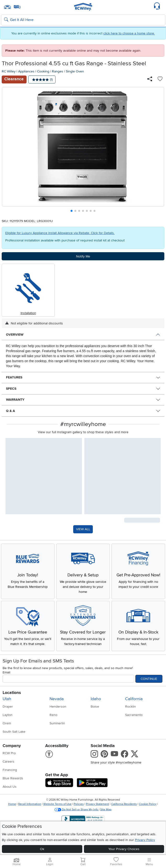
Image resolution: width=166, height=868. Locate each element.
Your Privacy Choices (124, 849)
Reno (53, 715)
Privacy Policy (145, 840)
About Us (10, 787)
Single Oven (75, 71)
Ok (42, 849)
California (134, 699)
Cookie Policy (148, 804)
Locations (12, 693)
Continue (149, 679)
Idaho (96, 699)
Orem (7, 723)
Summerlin (57, 723)
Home (12, 804)
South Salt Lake (14, 732)
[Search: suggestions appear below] (83, 20)
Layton (8, 715)
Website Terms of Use (57, 804)
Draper (8, 707)
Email (6, 672)
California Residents (124, 804)
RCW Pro (9, 753)
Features (14, 377)
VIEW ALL (83, 529)
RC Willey (9, 71)
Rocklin (130, 707)
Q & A (11, 411)
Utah (7, 699)
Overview (15, 335)
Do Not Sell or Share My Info (77, 810)
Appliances (26, 71)
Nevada (57, 699)
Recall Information (30, 804)
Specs (11, 389)
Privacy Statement (97, 804)
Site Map (106, 810)
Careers (8, 762)
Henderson (58, 707)
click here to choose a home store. (129, 33)
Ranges (58, 71)
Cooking (43, 71)
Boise (95, 707)
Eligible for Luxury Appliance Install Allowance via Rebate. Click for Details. (60, 233)
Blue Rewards (13, 778)
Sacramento (134, 715)
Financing (10, 770)
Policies (79, 804)
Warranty (15, 400)
